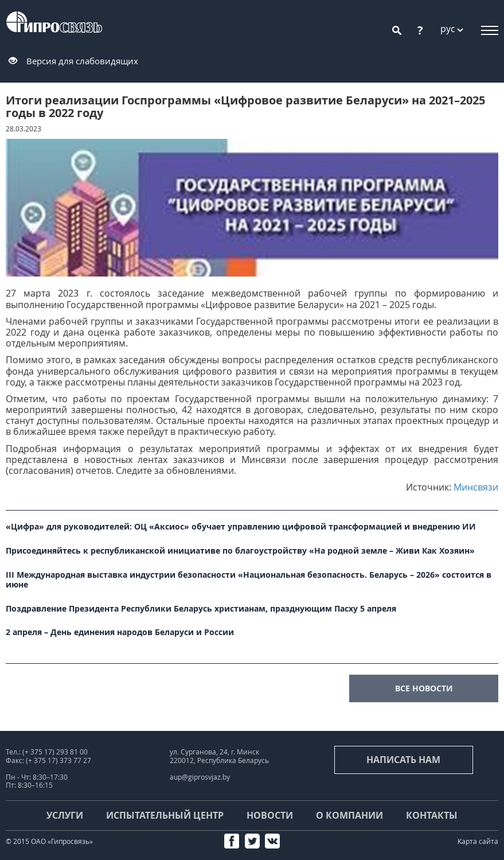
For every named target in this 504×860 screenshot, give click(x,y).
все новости (424, 688)
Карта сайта (478, 841)
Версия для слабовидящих (82, 61)
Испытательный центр (165, 815)
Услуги (65, 815)
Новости (270, 815)
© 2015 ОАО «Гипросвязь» (49, 841)
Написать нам (403, 760)
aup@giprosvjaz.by (200, 777)
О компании (349, 815)
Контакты (432, 815)
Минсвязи (476, 487)
